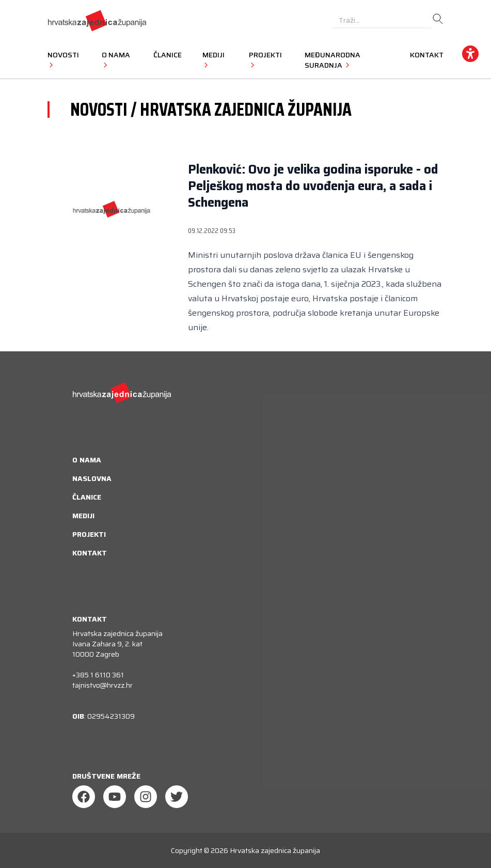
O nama (87, 460)
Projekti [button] (265, 59)
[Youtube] (115, 797)
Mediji (83, 516)
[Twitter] (177, 797)
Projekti (89, 534)
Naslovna (92, 478)
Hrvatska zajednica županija (275, 850)
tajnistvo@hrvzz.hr (102, 685)
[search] (438, 19)
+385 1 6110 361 (98, 675)
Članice (168, 55)
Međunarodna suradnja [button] (332, 60)
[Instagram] (146, 797)
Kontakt (427, 55)
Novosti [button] (63, 59)
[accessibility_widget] (470, 54)
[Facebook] (84, 797)
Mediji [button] (213, 59)
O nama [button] (116, 59)
